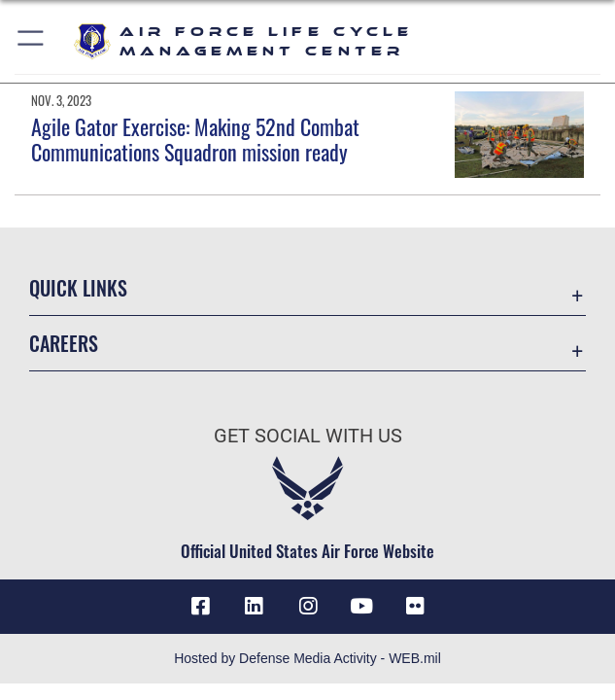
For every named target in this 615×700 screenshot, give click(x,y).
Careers (64, 343)
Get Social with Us (308, 436)
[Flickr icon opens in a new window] (415, 607)
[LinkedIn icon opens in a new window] (254, 607)
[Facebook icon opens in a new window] (200, 607)
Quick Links (78, 288)
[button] (32, 41)
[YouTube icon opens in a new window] (361, 607)
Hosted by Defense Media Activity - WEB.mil (307, 658)
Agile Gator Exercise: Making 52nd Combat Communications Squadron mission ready (195, 139)
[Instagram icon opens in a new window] (308, 607)
